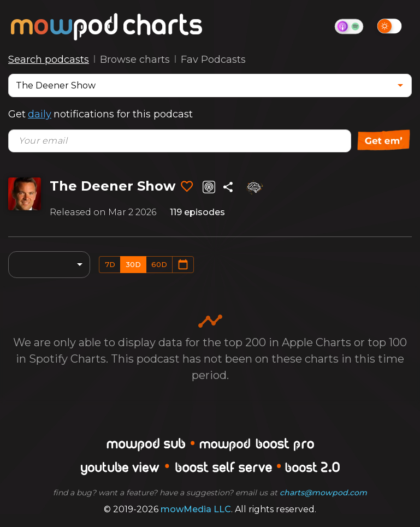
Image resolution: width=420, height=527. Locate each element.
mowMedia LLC (196, 509)
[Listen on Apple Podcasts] (209, 187)
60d (159, 264)
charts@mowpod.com (323, 493)
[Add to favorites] (187, 187)
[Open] (400, 85)
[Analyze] (254, 187)
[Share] (228, 187)
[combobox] (202, 85)
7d (110, 264)
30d (133, 264)
